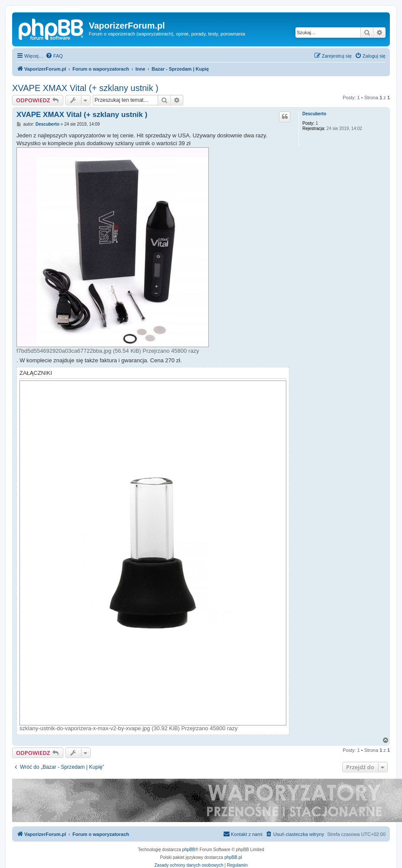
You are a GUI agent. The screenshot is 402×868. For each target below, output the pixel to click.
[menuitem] (54, 56)
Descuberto (314, 114)
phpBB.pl (233, 857)
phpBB (189, 850)
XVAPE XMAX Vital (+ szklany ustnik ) (85, 88)
